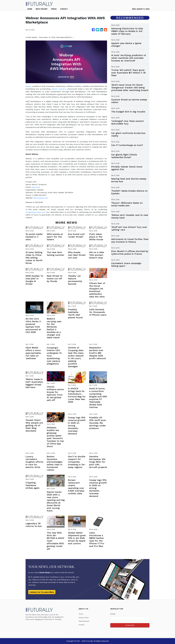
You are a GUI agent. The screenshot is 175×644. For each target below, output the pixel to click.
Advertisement (85, 621)
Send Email (36, 187)
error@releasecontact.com (37, 212)
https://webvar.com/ (42, 198)
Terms (81, 614)
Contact (82, 625)
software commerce (59, 89)
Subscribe (130, 625)
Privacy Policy (84, 617)
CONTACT (64, 9)
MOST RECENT (42, 9)
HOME (30, 9)
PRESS (54, 9)
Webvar (29, 86)
